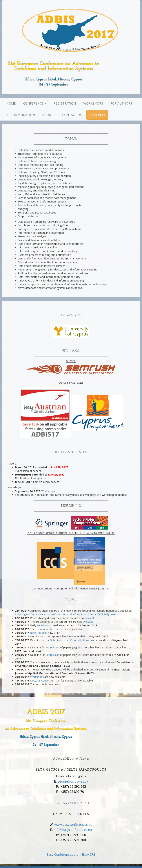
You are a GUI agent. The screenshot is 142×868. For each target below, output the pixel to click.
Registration (65, 103)
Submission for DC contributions (70, 640)
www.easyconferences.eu (73, 824)
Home (11, 103)
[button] (97, 115)
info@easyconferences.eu (73, 830)
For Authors (121, 103)
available (90, 618)
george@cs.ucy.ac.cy (73, 781)
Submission (53, 647)
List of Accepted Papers (49, 629)
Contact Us (72, 115)
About (49, 115)
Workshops (93, 103)
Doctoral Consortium (43, 680)
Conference (35, 103)
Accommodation (21, 115)
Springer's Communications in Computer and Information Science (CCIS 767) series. (68, 614)
